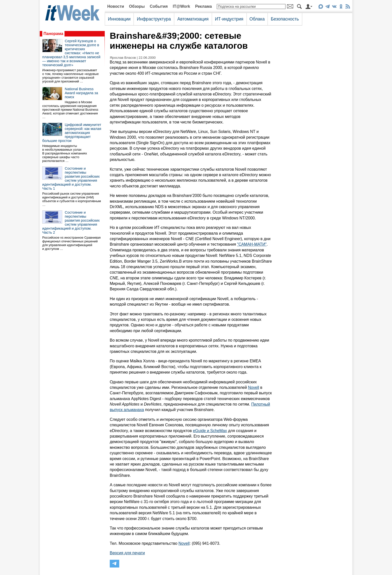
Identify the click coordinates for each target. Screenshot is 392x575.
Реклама (203, 6)
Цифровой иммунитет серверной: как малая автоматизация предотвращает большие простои (72, 133)
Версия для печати (127, 553)
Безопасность (285, 19)
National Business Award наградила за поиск (81, 93)
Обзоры (137, 6)
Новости (116, 6)
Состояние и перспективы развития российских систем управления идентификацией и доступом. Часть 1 (71, 178)
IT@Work (181, 6)
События (159, 6)
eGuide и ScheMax (210, 431)
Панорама (53, 34)
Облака (257, 19)
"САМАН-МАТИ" (252, 244)
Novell (253, 387)
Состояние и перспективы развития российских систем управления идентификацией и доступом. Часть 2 (71, 222)
